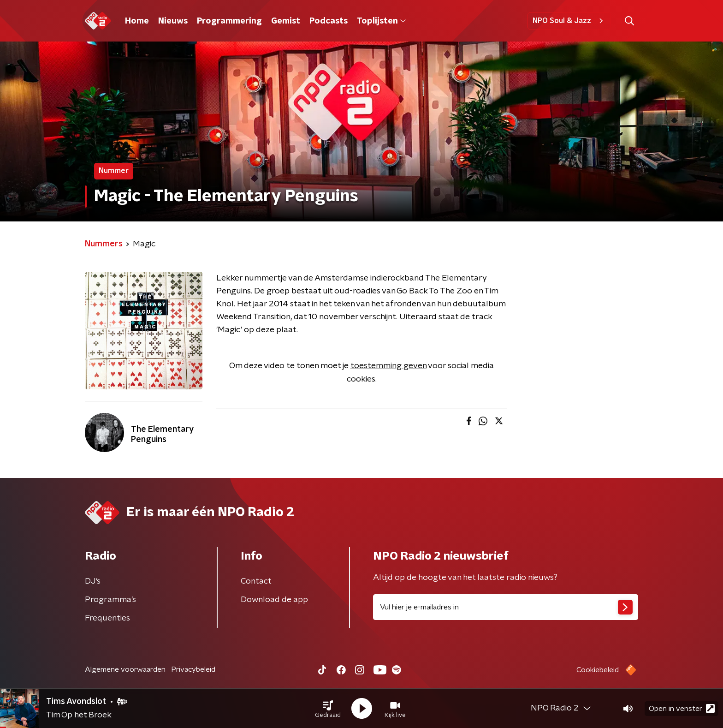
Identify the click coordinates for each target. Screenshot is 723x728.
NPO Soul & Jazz (569, 21)
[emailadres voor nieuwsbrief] (506, 607)
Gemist (286, 21)
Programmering (229, 21)
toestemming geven (388, 366)
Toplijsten (381, 21)
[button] (328, 709)
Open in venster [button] (682, 708)
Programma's (110, 600)
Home (137, 21)
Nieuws (173, 21)
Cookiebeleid (598, 670)
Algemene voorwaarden (125, 669)
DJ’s (93, 581)
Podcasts (329, 21)
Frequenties (107, 618)
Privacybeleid (193, 669)
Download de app (274, 600)
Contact (256, 581)
